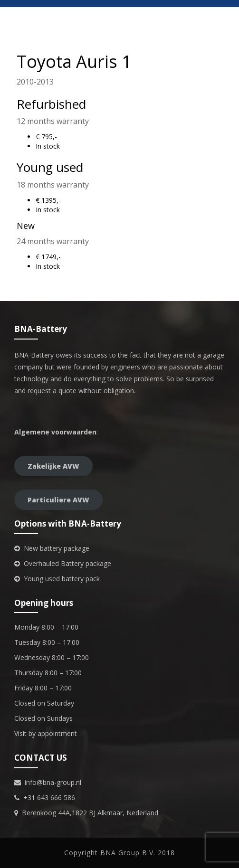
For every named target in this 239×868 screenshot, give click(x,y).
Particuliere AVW (58, 500)
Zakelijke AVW (53, 466)
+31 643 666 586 (49, 797)
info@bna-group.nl (53, 782)
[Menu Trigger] (226, 13)
